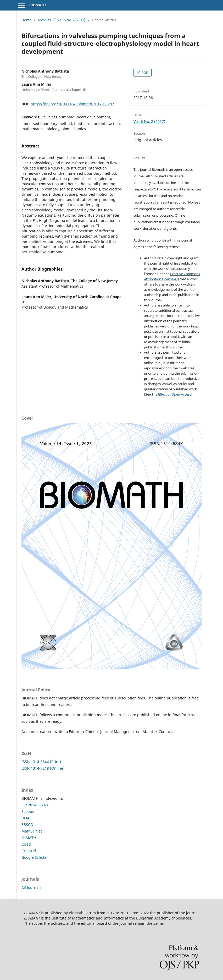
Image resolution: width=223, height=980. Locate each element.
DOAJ (26, 818)
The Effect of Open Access (171, 394)
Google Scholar (35, 857)
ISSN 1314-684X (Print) (41, 762)
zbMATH (29, 838)
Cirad (26, 844)
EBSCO (27, 825)
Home (26, 20)
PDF (144, 73)
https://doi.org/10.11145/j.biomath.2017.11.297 (72, 104)
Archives (44, 20)
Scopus (28, 811)
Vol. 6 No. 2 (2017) (71, 20)
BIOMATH (38, 5)
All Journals (31, 887)
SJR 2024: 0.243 (35, 805)
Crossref (29, 851)
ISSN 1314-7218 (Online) (43, 768)
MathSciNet (32, 831)
